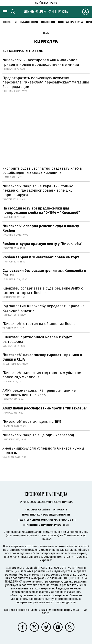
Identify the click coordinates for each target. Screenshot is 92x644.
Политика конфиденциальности (46, 515)
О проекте (60, 510)
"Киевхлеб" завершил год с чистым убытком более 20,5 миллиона (42, 375)
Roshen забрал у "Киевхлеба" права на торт (41, 257)
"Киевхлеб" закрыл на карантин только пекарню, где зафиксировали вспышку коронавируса (38, 190)
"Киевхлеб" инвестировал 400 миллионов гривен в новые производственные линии (41, 62)
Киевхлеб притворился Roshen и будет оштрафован (37, 339)
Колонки (48, 22)
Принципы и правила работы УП (46, 525)
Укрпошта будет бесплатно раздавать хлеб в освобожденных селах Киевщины (42, 171)
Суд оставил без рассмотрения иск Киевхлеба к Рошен (44, 273)
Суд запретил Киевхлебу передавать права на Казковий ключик (44, 308)
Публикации (29, 22)
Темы (46, 33)
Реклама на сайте (37, 510)
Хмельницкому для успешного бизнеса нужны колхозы (43, 451)
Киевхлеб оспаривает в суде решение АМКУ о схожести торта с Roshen (43, 291)
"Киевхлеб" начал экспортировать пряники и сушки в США (42, 357)
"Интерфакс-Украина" (36, 550)
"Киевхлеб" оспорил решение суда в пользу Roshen (41, 228)
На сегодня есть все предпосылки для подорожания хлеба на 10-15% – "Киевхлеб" (41, 211)
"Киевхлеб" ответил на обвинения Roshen (40, 324)
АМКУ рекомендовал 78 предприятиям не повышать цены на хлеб (39, 393)
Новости (10, 22)
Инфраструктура (70, 22)
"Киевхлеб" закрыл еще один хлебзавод (38, 435)
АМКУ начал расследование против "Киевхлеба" (45, 408)
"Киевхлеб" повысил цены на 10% (32, 422)
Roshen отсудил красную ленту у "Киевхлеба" (42, 244)
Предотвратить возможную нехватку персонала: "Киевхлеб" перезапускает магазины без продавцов (46, 82)
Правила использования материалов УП (46, 520)
